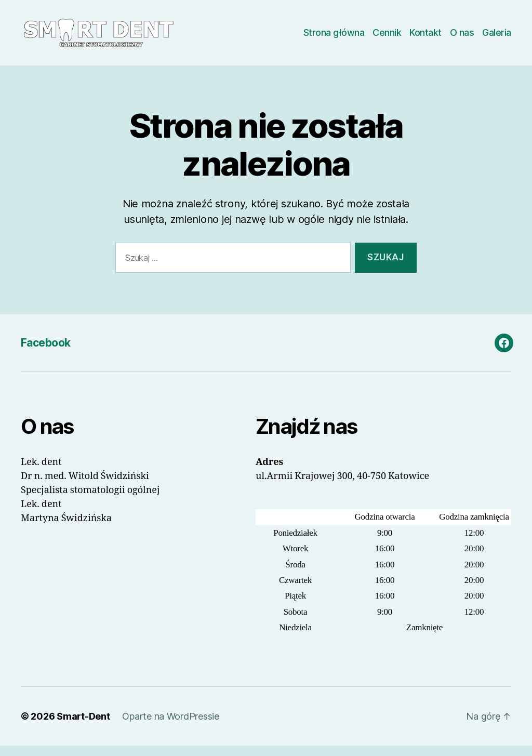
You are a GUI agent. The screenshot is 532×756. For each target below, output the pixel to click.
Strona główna (334, 38)
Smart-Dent (83, 727)
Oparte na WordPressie (170, 727)
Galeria (497, 38)
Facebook (45, 353)
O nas (462, 38)
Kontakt (425, 38)
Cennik (387, 38)
